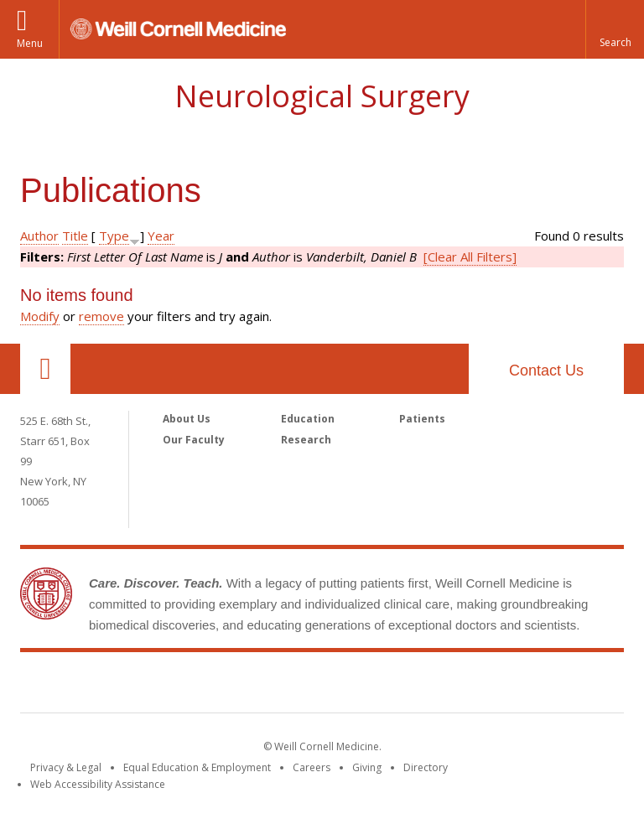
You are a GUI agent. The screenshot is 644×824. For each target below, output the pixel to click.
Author (39, 236)
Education (308, 419)
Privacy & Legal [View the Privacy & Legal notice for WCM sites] (66, 767)
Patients (422, 419)
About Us (187, 419)
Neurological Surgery (322, 96)
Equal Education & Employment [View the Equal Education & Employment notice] (197, 767)
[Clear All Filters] (470, 257)
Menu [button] (30, 43)
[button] (615, 29)
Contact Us (546, 371)
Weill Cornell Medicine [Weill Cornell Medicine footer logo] (322, 686)
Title (75, 236)
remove (101, 316)
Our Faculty (194, 440)
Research (306, 440)
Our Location (45, 369)
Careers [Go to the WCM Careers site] (312, 767)
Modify (40, 316)
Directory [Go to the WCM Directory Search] (426, 767)
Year (161, 236)
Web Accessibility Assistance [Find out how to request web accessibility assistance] (98, 784)
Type (114, 236)
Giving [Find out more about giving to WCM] (367, 767)
